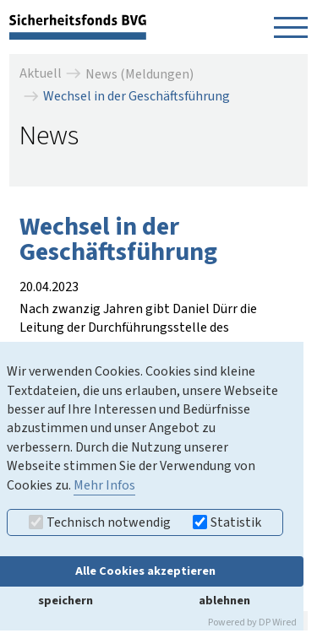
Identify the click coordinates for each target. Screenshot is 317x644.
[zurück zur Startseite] (78, 26)
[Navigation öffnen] (291, 27)
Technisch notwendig (100, 522)
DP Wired (278, 622)
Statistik (227, 522)
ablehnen (224, 601)
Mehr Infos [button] (104, 485)
